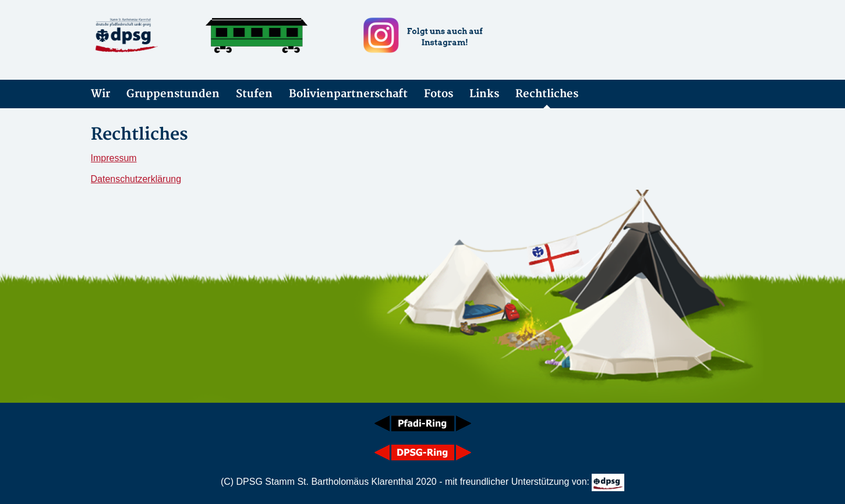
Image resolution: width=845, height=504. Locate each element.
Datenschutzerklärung (136, 179)
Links (484, 94)
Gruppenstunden (173, 94)
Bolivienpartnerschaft (348, 94)
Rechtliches (547, 94)
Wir (100, 94)
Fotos (439, 94)
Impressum (114, 158)
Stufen (254, 94)
